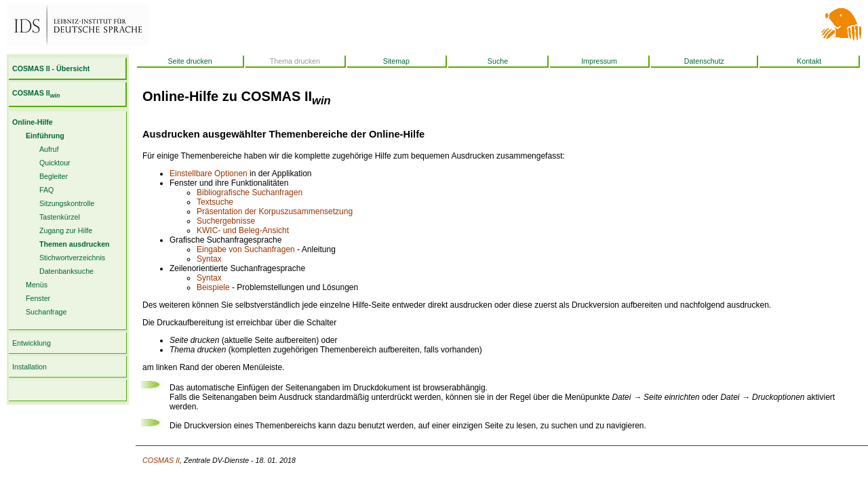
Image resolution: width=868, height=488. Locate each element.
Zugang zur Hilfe (66, 230)
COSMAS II (36, 93)
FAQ (46, 190)
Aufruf (49, 149)
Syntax (209, 259)
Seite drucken (190, 61)
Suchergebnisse (226, 221)
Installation (29, 367)
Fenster (38, 298)
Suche (498, 61)
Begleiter (54, 176)
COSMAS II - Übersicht (51, 68)
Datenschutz (704, 61)
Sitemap (396, 61)
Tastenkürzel (60, 217)
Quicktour (55, 163)
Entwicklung (32, 343)
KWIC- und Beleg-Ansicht (243, 230)
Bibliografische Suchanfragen (250, 192)
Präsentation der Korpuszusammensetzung (275, 211)
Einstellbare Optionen (209, 174)
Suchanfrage (46, 312)
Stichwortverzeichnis (72, 258)
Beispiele (213, 287)
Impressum (599, 61)
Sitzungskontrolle (67, 203)
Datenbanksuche (66, 271)
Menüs (37, 285)
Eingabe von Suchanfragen (246, 249)
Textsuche (215, 202)
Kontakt (809, 61)
